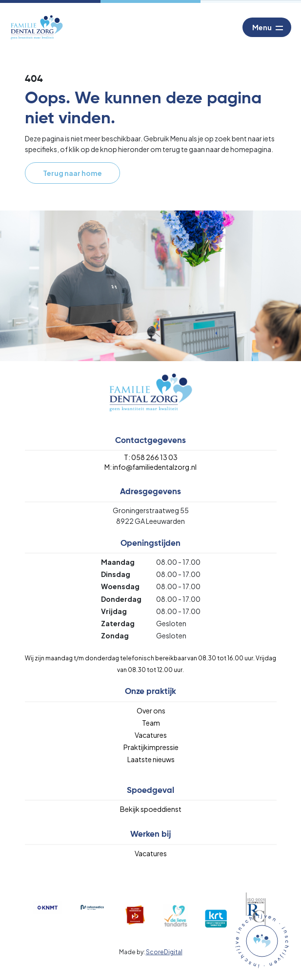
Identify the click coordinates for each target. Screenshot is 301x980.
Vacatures (151, 735)
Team (151, 723)
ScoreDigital (164, 952)
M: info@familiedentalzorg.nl (150, 467)
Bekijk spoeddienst (151, 809)
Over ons (151, 711)
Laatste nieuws (151, 759)
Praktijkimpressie (151, 747)
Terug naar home (72, 173)
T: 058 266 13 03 (151, 457)
